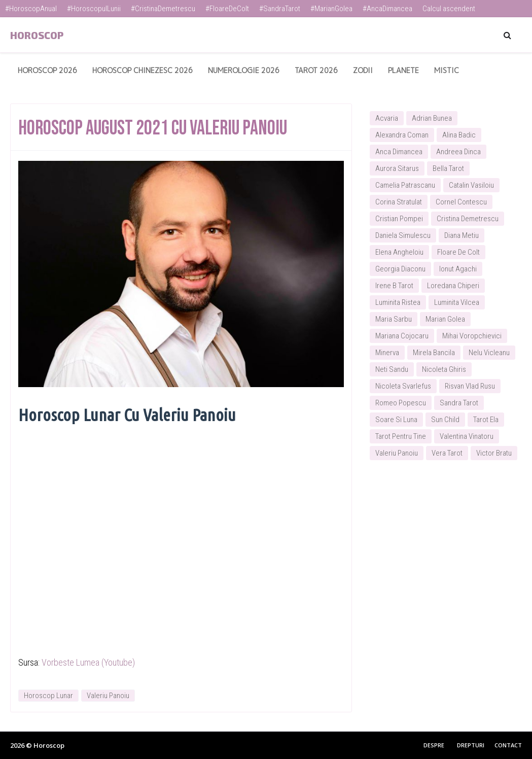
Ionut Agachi (458, 269)
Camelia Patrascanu (405, 185)
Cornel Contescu (461, 202)
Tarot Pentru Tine (401, 436)
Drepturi (471, 745)
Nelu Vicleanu (489, 353)
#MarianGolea (331, 9)
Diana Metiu (462, 235)
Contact (508, 745)
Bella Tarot (448, 168)
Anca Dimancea (399, 152)
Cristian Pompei (399, 219)
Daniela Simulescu (403, 235)
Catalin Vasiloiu (471, 185)
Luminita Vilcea (457, 302)
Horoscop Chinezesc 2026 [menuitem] (143, 70)
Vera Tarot (447, 453)
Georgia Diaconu (400, 269)
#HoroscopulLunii (94, 9)
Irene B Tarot (394, 286)
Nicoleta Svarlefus (403, 386)
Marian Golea (445, 319)
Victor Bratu (494, 453)
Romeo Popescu (401, 403)
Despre (434, 745)
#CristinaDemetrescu (163, 9)
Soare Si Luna (396, 420)
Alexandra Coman (402, 135)
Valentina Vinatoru (467, 436)
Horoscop (37, 35)
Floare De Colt (458, 252)
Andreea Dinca (458, 152)
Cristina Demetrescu (468, 219)
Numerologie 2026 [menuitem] (244, 70)
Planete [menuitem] (403, 70)
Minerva (387, 353)
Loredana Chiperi (453, 286)
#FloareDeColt (227, 9)
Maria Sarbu (394, 319)
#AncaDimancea (387, 9)
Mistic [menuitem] (447, 70)
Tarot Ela (486, 420)
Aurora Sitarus (397, 168)
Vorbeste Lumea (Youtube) (88, 662)
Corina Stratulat (399, 202)
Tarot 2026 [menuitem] (316, 70)
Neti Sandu (392, 369)
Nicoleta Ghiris (444, 369)
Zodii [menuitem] (363, 70)
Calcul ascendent (449, 9)
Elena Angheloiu (399, 252)
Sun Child (445, 420)
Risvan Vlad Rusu (470, 386)
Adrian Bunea (432, 118)
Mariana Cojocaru (402, 336)
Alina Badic (459, 135)
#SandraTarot (280, 9)
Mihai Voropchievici (472, 336)
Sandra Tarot (459, 403)
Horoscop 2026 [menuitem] (47, 70)
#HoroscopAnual (31, 9)
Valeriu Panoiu (108, 696)
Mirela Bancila (434, 353)
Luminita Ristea (398, 302)
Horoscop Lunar (48, 696)
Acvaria (387, 118)
